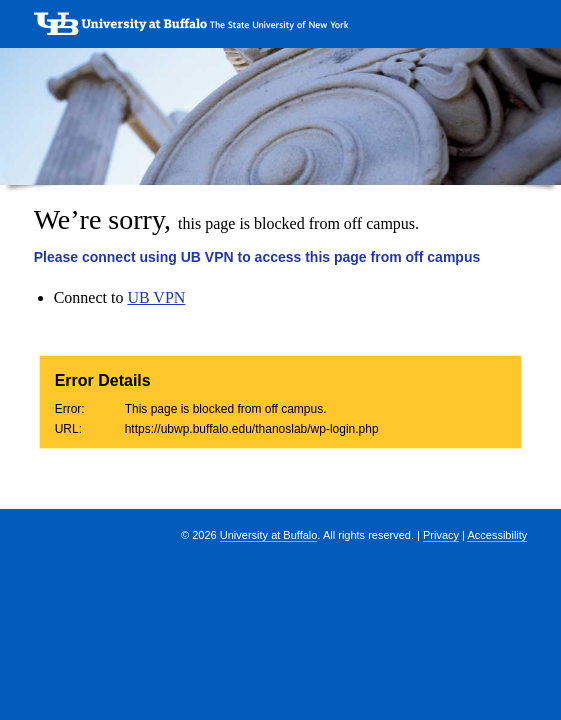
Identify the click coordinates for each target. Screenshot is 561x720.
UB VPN (156, 297)
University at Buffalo (269, 535)
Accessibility (497, 535)
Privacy (441, 535)
